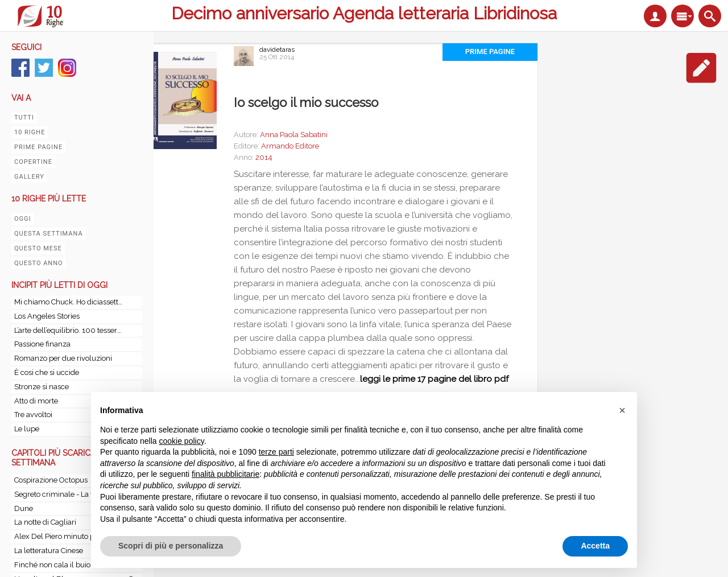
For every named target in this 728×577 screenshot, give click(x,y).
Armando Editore (290, 146)
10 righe (30, 132)
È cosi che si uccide (47, 372)
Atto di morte (36, 401)
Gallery (29, 177)
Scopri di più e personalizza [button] (171, 546)
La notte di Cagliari (45, 522)
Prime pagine (38, 147)
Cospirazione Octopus (51, 480)
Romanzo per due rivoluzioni (63, 358)
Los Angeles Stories (47, 316)
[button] (622, 410)
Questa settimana (49, 234)
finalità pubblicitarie (226, 474)
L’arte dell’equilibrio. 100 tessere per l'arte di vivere (68, 330)
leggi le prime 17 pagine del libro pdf (434, 379)
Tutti (24, 118)
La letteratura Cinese (49, 551)
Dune (24, 508)
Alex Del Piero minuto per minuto (71, 536)
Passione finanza (42, 344)
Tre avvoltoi (33, 415)
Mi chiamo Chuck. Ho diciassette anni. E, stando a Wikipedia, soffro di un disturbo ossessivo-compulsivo (68, 302)
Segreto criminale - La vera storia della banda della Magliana (70, 494)
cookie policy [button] (182, 441)
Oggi (23, 219)
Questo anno (39, 263)
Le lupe (27, 429)
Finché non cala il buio (52, 565)
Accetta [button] (595, 546)
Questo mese (38, 248)
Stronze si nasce (42, 387)
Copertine (33, 162)
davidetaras (277, 50)
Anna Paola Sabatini (294, 135)
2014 (264, 157)
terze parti (276, 452)
